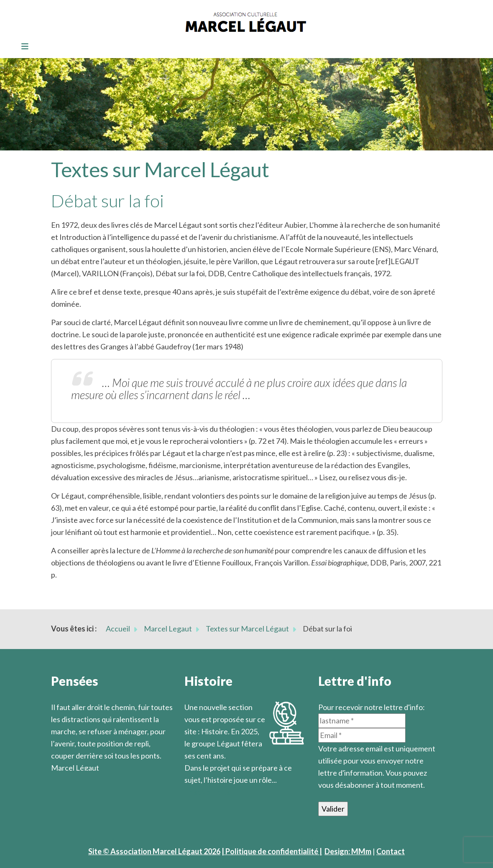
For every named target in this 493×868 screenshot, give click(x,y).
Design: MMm (348, 851)
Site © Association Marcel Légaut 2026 (154, 851)
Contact (391, 851)
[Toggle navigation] (22, 47)
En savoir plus (208, 792)
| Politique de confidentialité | (272, 851)
